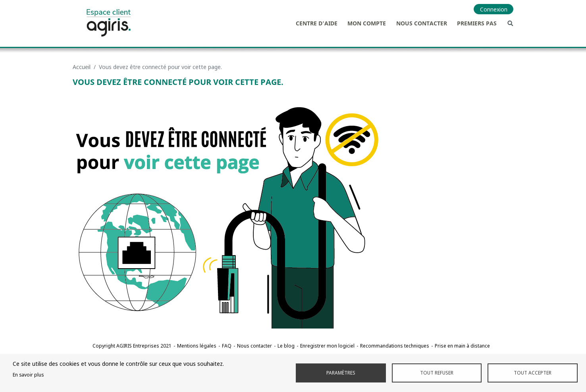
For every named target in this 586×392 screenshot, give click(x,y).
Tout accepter (533, 373)
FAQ (227, 346)
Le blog (286, 346)
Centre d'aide (317, 23)
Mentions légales (197, 346)
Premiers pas (477, 23)
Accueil (82, 67)
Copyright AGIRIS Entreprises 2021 (132, 346)
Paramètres (341, 373)
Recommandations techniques (395, 346)
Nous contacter (422, 23)
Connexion (494, 9)
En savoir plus (28, 375)
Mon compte (367, 23)
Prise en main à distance (462, 346)
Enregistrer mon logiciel (327, 346)
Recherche (510, 23)
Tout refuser (437, 373)
